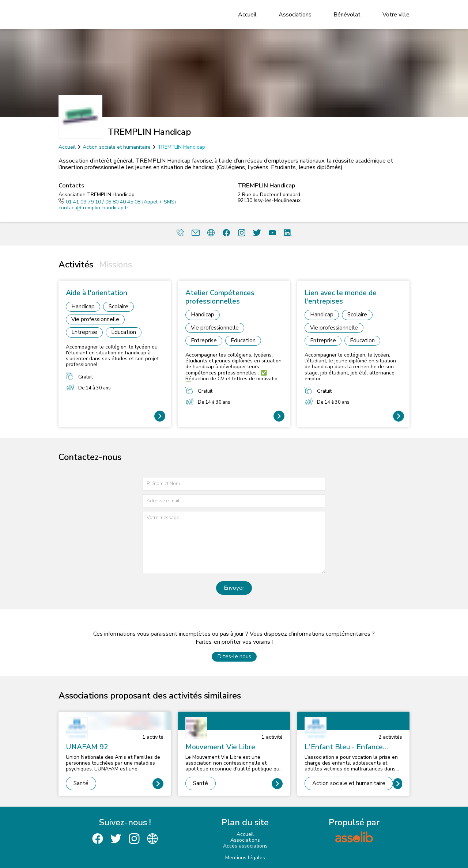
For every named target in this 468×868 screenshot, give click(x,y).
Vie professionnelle (95, 319)
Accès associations (245, 846)
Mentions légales (245, 858)
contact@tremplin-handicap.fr (93, 208)
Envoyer (234, 588)
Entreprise (84, 332)
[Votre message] (234, 542)
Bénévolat (347, 15)
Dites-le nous (234, 656)
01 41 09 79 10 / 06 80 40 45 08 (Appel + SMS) (117, 202)
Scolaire (118, 307)
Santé (81, 783)
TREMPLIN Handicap (181, 147)
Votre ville (396, 15)
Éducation (124, 332)
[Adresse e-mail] (234, 501)
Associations (295, 15)
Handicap (83, 307)
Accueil (247, 15)
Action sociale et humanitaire (117, 147)
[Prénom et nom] (234, 484)
